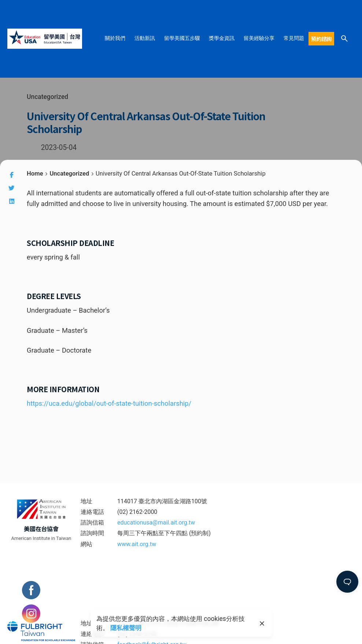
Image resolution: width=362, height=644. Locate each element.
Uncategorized (47, 97)
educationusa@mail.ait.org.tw (156, 522)
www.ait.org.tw (137, 544)
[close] (262, 623)
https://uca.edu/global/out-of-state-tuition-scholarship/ (109, 403)
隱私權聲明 (126, 628)
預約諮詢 (321, 39)
